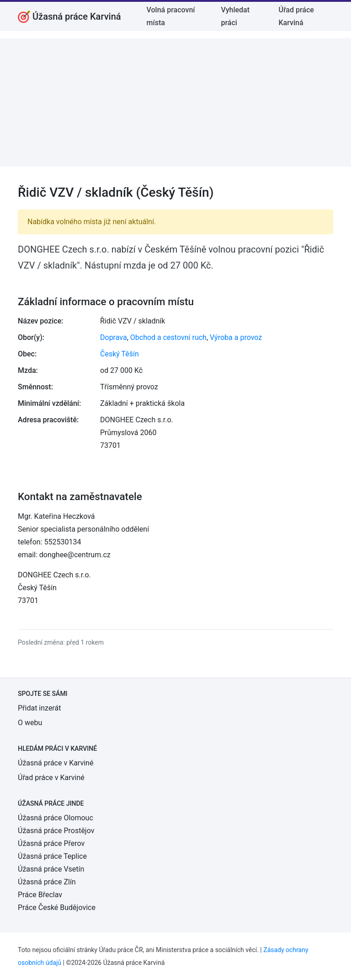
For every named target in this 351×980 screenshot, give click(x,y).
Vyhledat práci (235, 16)
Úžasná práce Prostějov (56, 831)
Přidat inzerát (39, 708)
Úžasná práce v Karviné (56, 763)
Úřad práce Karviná (296, 16)
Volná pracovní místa (171, 16)
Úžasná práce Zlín (47, 882)
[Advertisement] (175, 102)
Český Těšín (120, 354)
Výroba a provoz (236, 337)
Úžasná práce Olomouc (56, 818)
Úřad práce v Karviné (51, 778)
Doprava (114, 337)
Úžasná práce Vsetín (51, 869)
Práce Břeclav (40, 895)
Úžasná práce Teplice (52, 856)
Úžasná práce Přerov (51, 843)
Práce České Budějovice (57, 907)
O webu (30, 723)
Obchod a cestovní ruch (168, 337)
